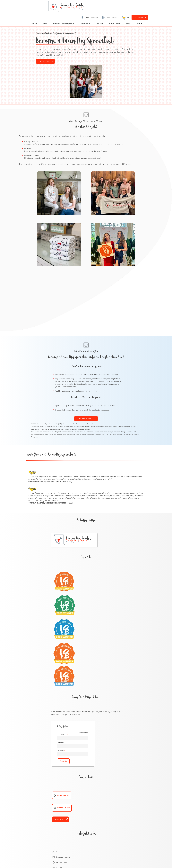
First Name (98, 514)
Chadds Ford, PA (100, 757)
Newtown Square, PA (102, 800)
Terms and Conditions (34, 859)
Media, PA (97, 795)
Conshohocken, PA (101, 766)
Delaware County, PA (102, 723)
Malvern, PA (98, 791)
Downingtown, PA (100, 774)
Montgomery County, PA (103, 731)
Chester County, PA (101, 719)
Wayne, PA (97, 825)
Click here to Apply (115, 229)
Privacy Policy (48, 859)
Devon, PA (97, 770)
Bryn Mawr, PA (99, 753)
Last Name (97, 522)
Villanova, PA (99, 821)
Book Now (161, 7)
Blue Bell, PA (98, 744)
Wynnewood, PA (100, 834)
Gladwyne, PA (99, 783)
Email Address (99, 506)
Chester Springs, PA (101, 761)
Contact (57, 859)
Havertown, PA (99, 787)
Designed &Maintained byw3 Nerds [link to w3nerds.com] (138, 857)
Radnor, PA (98, 813)
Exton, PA (97, 778)
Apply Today (11, 53)
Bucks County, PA (100, 714)
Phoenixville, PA (100, 808)
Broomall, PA (99, 748)
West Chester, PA (100, 830)
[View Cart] (148, 7)
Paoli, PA (97, 804)
